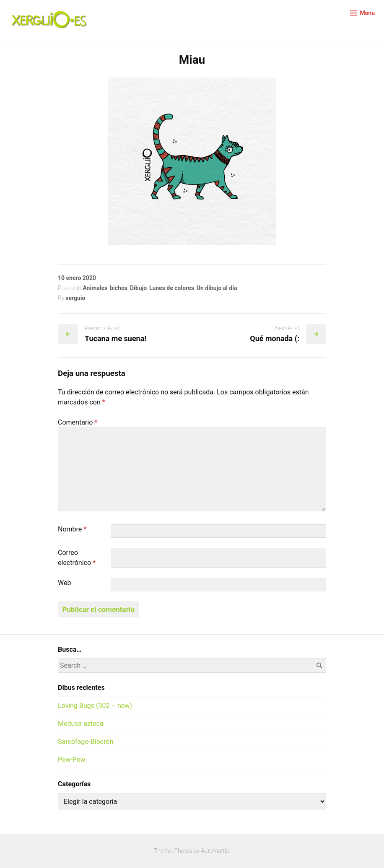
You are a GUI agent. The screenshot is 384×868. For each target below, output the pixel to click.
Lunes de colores (172, 288)
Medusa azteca (81, 724)
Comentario (78, 422)
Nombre (72, 529)
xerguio (75, 298)
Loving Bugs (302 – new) (95, 706)
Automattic (215, 851)
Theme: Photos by (177, 851)
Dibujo (138, 288)
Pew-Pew (71, 760)
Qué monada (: (275, 338)
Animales (95, 288)
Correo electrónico (77, 558)
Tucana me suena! (115, 338)
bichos (119, 288)
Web (64, 583)
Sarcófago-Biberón (86, 742)
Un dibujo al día (217, 288)
